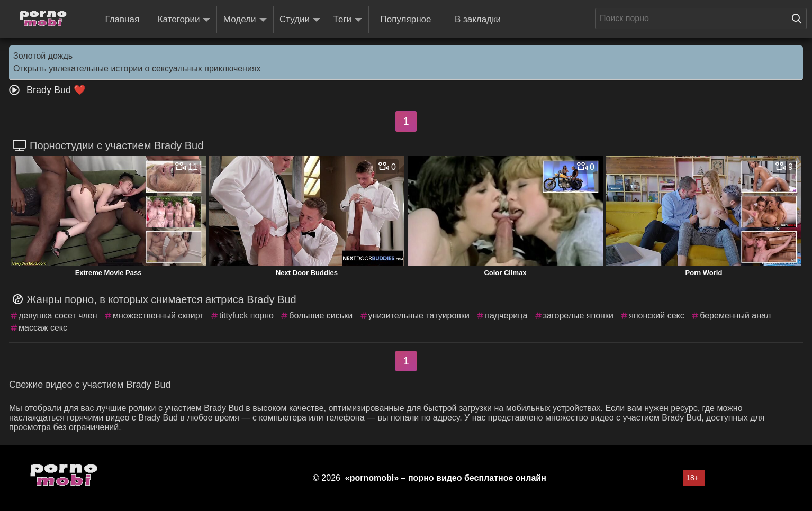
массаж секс (43, 328)
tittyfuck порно (246, 316)
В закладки (478, 19)
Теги (348, 20)
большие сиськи (321, 316)
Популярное (406, 19)
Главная (122, 19)
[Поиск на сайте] (799, 19)
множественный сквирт (158, 316)
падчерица (506, 316)
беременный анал (735, 316)
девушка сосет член (58, 316)
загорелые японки (578, 316)
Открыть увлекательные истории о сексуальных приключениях (137, 69)
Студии (300, 20)
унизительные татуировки (419, 316)
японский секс (656, 316)
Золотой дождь (43, 56)
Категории (184, 20)
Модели (245, 20)
